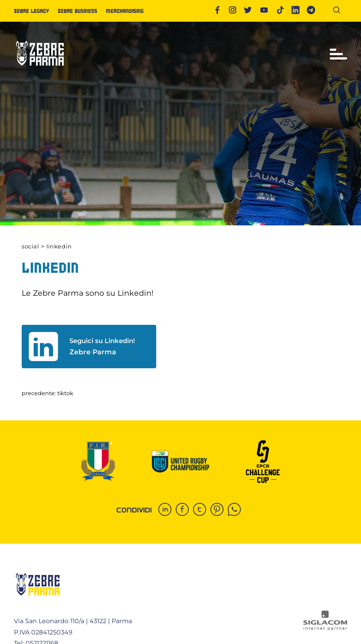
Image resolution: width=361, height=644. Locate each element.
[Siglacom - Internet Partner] (325, 628)
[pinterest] (219, 510)
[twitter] (202, 510)
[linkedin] (167, 510)
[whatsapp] (236, 510)
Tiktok (65, 393)
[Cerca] (340, 12)
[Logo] (40, 69)
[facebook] (184, 510)
